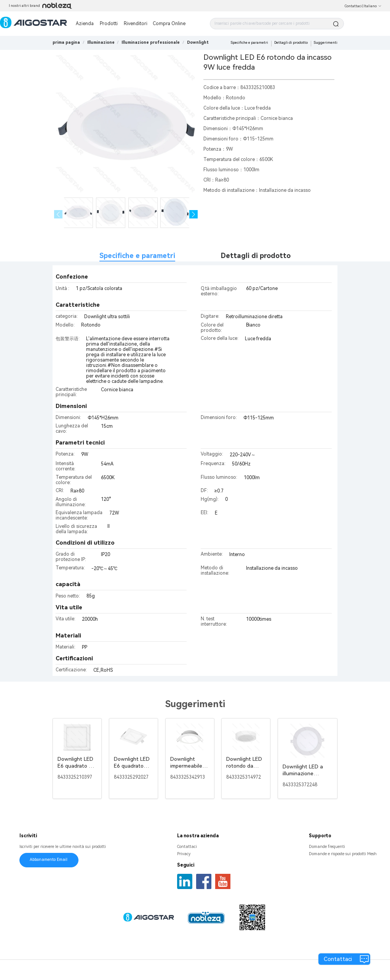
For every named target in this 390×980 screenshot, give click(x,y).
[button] (194, 214)
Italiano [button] (373, 6)
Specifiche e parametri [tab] (137, 256)
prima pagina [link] (66, 42)
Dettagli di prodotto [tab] (256, 256)
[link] (101, 42)
